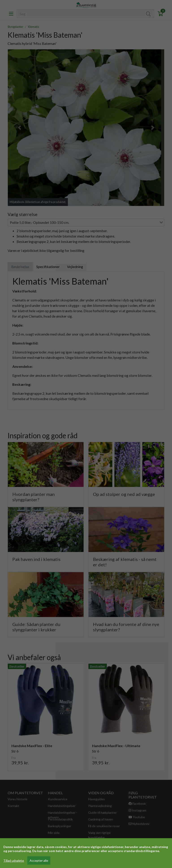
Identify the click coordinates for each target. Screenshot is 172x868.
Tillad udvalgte (14, 860)
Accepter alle (39, 860)
